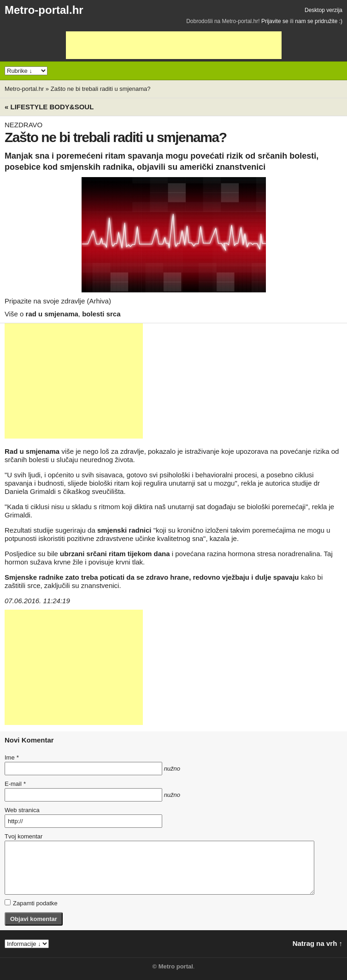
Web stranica (22, 810)
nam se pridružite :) (319, 21)
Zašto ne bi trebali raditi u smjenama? (101, 89)
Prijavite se (275, 21)
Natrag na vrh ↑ (318, 943)
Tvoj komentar (24, 836)
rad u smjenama (52, 314)
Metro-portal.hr (44, 10)
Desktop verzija (323, 10)
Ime (12, 757)
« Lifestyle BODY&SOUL (49, 107)
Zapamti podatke (31, 903)
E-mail (15, 784)
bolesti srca (101, 314)
